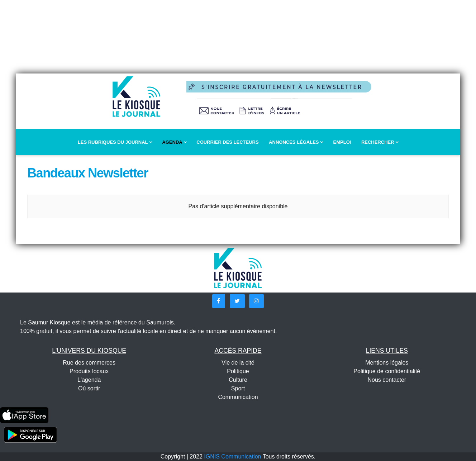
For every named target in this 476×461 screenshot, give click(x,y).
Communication (238, 397)
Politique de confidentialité (387, 371)
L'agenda (89, 380)
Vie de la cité (238, 363)
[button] (219, 301)
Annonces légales (296, 142)
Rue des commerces (89, 363)
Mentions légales (387, 363)
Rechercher (380, 142)
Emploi (342, 142)
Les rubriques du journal (115, 142)
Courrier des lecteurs (227, 142)
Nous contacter (387, 380)
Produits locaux (89, 371)
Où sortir (89, 388)
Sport (238, 388)
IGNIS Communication (232, 457)
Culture (238, 380)
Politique (238, 371)
